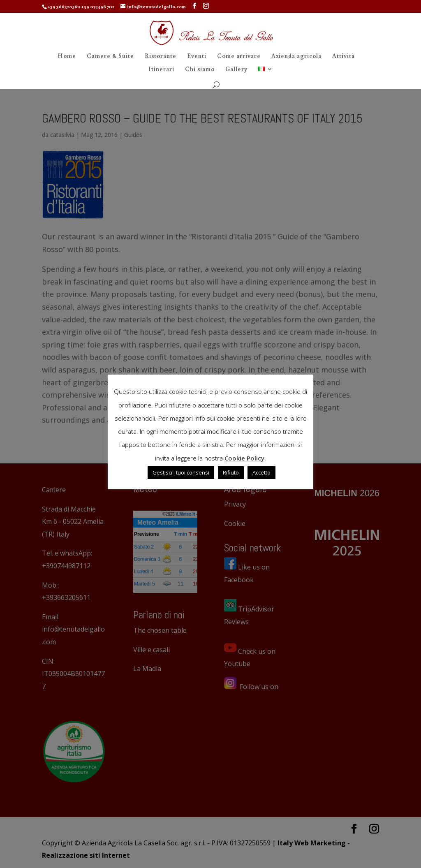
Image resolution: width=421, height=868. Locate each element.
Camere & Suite (110, 56)
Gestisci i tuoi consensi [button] (181, 472)
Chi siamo (200, 69)
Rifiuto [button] (231, 472)
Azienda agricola (296, 56)
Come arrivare (239, 56)
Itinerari (161, 69)
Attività (344, 56)
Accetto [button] (261, 472)
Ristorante (161, 56)
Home (67, 56)
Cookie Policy (244, 458)
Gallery (236, 69)
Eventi (197, 56)
